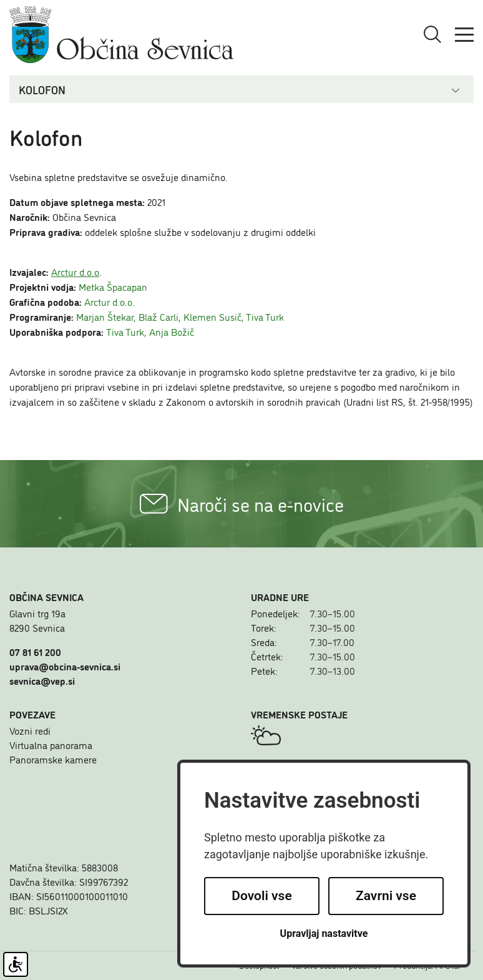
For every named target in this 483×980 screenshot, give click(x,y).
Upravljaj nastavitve (324, 933)
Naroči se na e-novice (242, 504)
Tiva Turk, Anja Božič (150, 331)
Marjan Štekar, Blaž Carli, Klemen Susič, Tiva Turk (180, 316)
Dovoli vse (261, 896)
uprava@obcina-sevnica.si (65, 666)
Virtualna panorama (51, 745)
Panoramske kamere (53, 759)
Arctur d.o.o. (110, 301)
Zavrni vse (386, 896)
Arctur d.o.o (75, 272)
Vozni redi (30, 730)
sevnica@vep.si (42, 680)
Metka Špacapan (113, 287)
